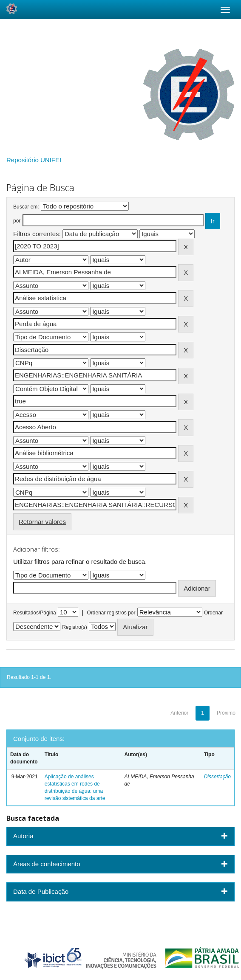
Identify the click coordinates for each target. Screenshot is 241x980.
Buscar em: (26, 207)
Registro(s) (75, 627)
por (17, 221)
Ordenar (213, 613)
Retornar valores (42, 522)
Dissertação (217, 777)
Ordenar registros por (111, 613)
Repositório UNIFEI (34, 160)
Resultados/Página (35, 613)
